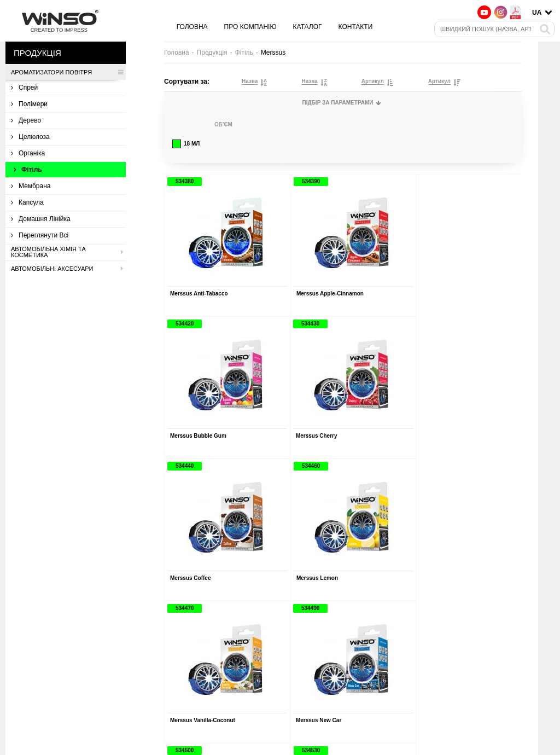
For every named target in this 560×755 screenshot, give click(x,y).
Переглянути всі (40, 235)
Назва (250, 82)
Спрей (24, 88)
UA (537, 13)
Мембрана (31, 186)
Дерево (26, 120)
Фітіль (28, 170)
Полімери (29, 104)
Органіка (28, 153)
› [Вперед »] (381, 616)
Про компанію (250, 27)
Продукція (212, 53)
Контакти (356, 27)
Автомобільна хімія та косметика (67, 252)
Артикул (373, 82)
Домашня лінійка (41, 219)
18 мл (186, 144)
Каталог (308, 27)
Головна (192, 27)
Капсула (27, 202)
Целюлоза (30, 137)
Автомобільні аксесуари (67, 269)
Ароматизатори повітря (67, 72)
